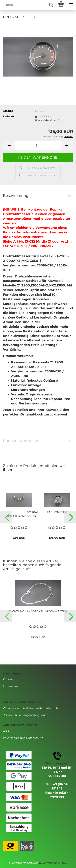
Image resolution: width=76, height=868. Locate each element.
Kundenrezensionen (21, 441)
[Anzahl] (38, 146)
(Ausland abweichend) (47, 120)
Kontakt (8, 679)
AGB (6, 731)
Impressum (10, 686)
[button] (6, 517)
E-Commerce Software (24, 863)
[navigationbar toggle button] (71, 5)
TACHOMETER (57, 512)
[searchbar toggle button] (51, 5)
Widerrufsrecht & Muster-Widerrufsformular (31, 708)
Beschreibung (16, 196)
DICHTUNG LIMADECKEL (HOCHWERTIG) (38, 611)
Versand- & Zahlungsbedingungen (26, 715)
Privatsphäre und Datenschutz (23, 738)
